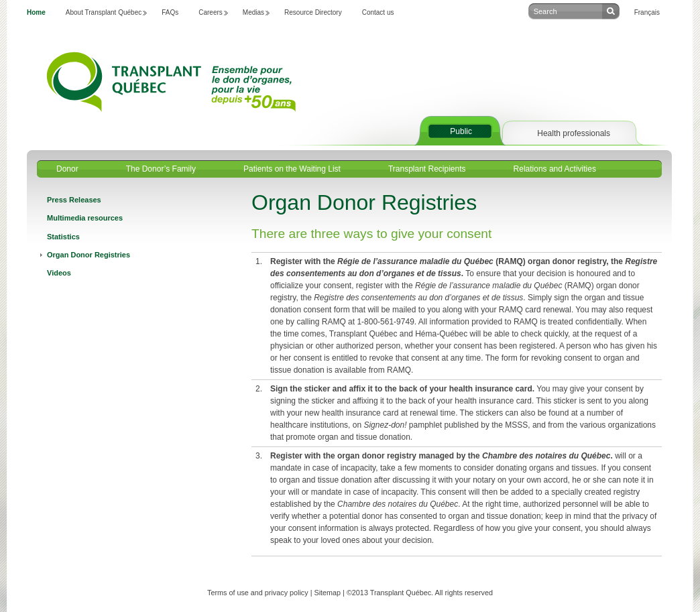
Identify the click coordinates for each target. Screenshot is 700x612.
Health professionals (574, 133)
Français (647, 12)
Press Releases (74, 200)
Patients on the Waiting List (292, 169)
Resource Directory (313, 12)
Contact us (378, 12)
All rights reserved (464, 593)
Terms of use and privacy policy (258, 593)
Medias (253, 12)
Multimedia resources (85, 218)
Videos (59, 273)
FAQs (170, 12)
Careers (211, 12)
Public (461, 131)
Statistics (63, 237)
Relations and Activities (555, 169)
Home (36, 12)
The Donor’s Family (161, 169)
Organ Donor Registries (89, 255)
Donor (67, 169)
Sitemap (327, 593)
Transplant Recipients (427, 169)
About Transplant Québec (104, 12)
